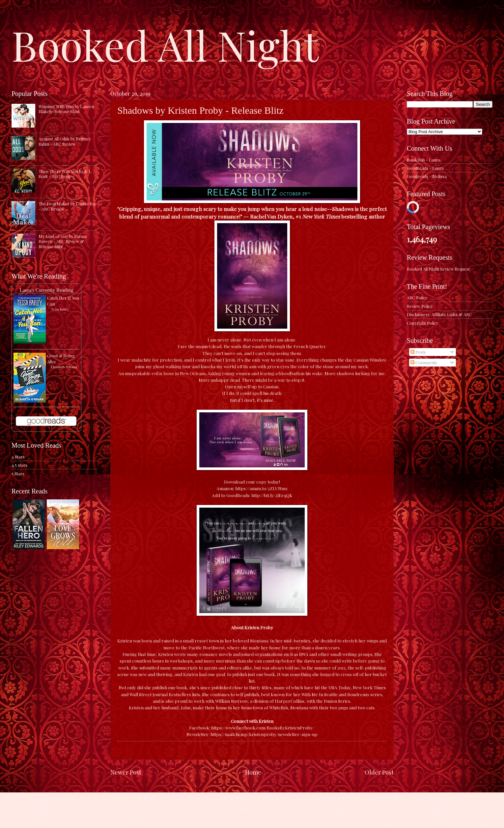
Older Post (379, 772)
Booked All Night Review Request (438, 269)
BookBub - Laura (424, 160)
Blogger (296, 815)
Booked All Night (165, 44)
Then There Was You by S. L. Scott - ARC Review (65, 174)
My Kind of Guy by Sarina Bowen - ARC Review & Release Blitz (63, 241)
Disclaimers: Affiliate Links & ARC (439, 314)
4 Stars (18, 457)
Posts (418, 352)
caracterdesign (248, 815)
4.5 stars (19, 465)
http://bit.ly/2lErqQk (272, 495)
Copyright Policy (422, 323)
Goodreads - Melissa (427, 176)
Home (253, 772)
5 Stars (18, 473)
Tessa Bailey (60, 309)
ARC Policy (417, 297)
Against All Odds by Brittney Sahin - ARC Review (65, 141)
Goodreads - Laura (425, 168)
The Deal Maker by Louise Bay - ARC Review (68, 206)
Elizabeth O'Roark (64, 367)
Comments (424, 362)
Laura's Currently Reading (46, 290)
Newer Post (126, 772)
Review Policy (420, 306)
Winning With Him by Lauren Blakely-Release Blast (66, 109)
